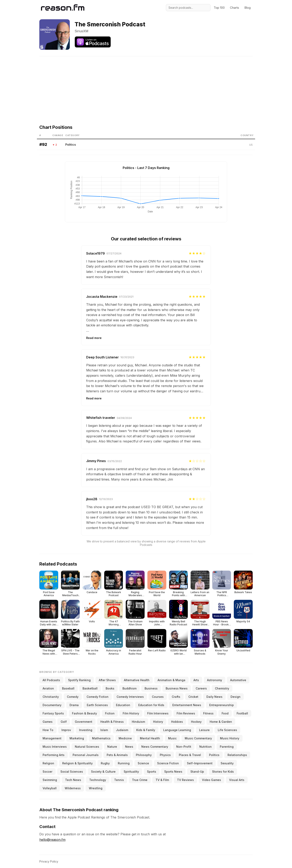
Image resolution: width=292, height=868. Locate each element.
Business (151, 688)
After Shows (107, 680)
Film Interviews (158, 713)
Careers (201, 688)
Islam (104, 730)
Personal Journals (86, 755)
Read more (94, 338)
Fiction (110, 713)
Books (110, 688)
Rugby (105, 763)
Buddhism (129, 688)
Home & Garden (221, 722)
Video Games (211, 780)
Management (52, 738)
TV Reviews (185, 780)
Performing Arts (54, 755)
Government (84, 722)
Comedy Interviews (130, 697)
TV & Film (162, 780)
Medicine (125, 738)
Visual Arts (237, 780)
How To (48, 730)
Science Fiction (168, 763)
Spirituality (131, 772)
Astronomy (215, 680)
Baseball (68, 688)
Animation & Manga (171, 680)
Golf (64, 722)
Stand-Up (197, 772)
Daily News (214, 697)
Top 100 (219, 8)
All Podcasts (51, 680)
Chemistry (222, 688)
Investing (86, 730)
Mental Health (150, 738)
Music (172, 738)
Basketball (90, 688)
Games (48, 722)
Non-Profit (184, 747)
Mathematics (101, 738)
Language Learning (177, 730)
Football (242, 713)
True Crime (140, 780)
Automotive (238, 680)
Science (143, 763)
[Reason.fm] (63, 8)
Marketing (77, 738)
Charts (235, 8)
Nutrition (206, 747)
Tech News (73, 780)
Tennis (119, 780)
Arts (196, 680)
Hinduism (138, 722)
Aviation (48, 688)
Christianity (51, 697)
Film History (131, 713)
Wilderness (73, 788)
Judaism (122, 730)
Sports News (173, 772)
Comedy (73, 697)
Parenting (227, 747)
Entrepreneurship (222, 705)
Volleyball (50, 788)
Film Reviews (186, 713)
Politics (71, 145)
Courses (158, 697)
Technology (98, 780)
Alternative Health (137, 680)
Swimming (50, 780)
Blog (247, 8)
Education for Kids (151, 705)
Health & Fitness (112, 722)
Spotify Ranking (79, 680)
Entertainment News (187, 705)
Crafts (176, 697)
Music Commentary (198, 738)
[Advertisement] (146, 85)
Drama (74, 705)
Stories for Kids (223, 772)
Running (124, 763)
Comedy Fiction (98, 697)
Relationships (237, 755)
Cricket (193, 697)
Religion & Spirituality (77, 763)
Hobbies (177, 722)
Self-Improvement (200, 763)
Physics (165, 755)
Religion (48, 763)
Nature (112, 747)
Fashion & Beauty (84, 713)
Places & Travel (190, 755)
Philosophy (144, 755)
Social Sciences (72, 772)
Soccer (47, 772)
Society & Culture (103, 772)
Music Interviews (55, 747)
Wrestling (96, 788)
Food (225, 713)
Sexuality (227, 763)
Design (236, 697)
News (129, 747)
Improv (66, 730)
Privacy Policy (49, 861)
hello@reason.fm (52, 840)
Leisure (204, 730)
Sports (152, 772)
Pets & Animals (117, 755)
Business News (177, 688)
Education (123, 705)
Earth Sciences (97, 705)
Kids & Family (146, 730)
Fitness (208, 713)
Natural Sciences (87, 747)
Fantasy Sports (53, 713)
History (158, 722)
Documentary (52, 705)
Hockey (196, 722)
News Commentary (155, 747)
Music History (230, 738)
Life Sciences (227, 730)
